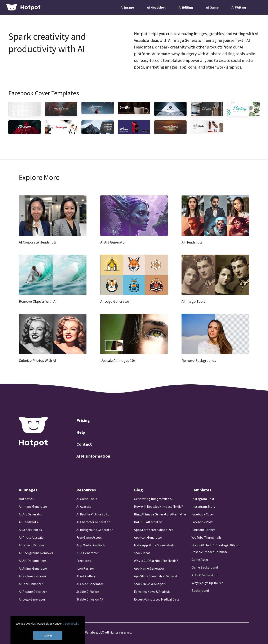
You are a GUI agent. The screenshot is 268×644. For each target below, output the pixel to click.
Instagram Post (203, 499)
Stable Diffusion (88, 592)
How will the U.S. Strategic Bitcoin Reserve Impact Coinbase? (216, 548)
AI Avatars (84, 506)
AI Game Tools (87, 499)
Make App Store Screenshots (154, 545)
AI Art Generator (31, 514)
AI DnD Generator (204, 575)
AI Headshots (28, 522)
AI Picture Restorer (33, 576)
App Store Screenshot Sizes (154, 530)
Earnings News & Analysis (152, 592)
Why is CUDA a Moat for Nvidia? (156, 561)
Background (200, 590)
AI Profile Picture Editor (94, 514)
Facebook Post (202, 522)
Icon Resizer (85, 568)
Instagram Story (203, 506)
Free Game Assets (89, 537)
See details (72, 624)
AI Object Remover (32, 545)
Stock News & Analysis (150, 584)
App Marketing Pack (91, 545)
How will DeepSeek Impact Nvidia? (158, 506)
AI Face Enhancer (31, 584)
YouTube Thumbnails (207, 537)
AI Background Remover (36, 553)
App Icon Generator (148, 537)
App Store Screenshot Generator (157, 576)
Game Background (205, 567)
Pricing (83, 420)
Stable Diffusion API (91, 599)
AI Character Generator (93, 522)
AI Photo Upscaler (32, 537)
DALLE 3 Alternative (148, 522)
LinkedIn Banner (203, 530)
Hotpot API (27, 499)
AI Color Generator (90, 584)
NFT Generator (87, 553)
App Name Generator (149, 568)
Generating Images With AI (153, 499)
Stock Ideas (142, 553)
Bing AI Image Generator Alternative (160, 514)
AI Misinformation (93, 456)
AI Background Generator (95, 530)
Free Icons (84, 561)
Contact (84, 444)
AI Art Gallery (86, 576)
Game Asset (200, 560)
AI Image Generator (33, 506)
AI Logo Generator (32, 599)
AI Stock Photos (30, 530)
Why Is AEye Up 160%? (207, 583)
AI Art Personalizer (32, 561)
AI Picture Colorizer (33, 592)
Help (81, 432)
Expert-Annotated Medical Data (157, 599)
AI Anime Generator (33, 568)
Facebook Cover (203, 514)
